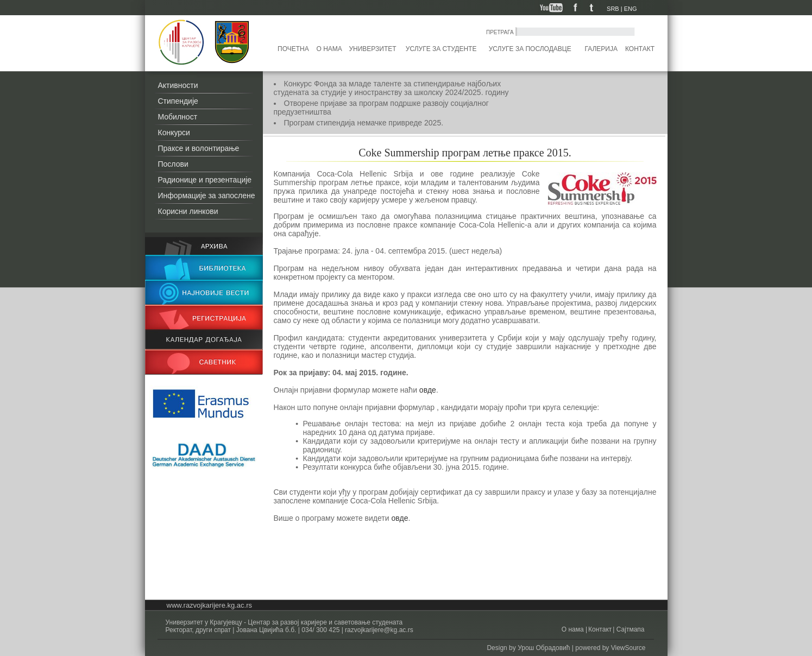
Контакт (640, 49)
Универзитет (372, 49)
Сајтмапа (629, 629)
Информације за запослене (207, 195)
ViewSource (628, 648)
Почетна (293, 49)
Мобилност (178, 117)
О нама (329, 49)
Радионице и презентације (205, 180)
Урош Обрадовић (544, 648)
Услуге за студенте (441, 49)
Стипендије (178, 101)
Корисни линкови (188, 211)
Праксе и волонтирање (199, 148)
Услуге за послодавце (530, 49)
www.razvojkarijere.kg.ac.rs (210, 605)
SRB (613, 9)
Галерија (601, 49)
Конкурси (174, 133)
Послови (173, 164)
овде (428, 390)
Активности (178, 85)
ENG (631, 9)
